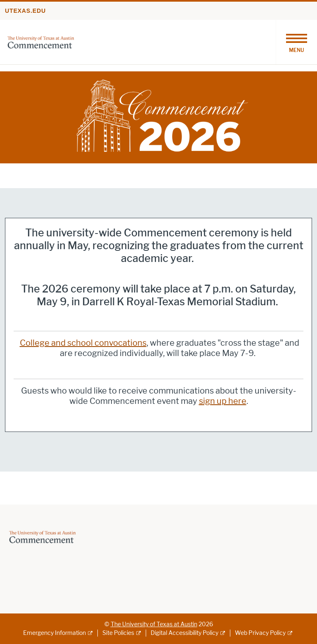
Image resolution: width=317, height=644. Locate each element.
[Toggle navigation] (296, 42)
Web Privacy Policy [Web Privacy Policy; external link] (260, 633)
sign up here (223, 401)
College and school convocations (83, 343)
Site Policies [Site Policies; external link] (118, 633)
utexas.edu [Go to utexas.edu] (25, 11)
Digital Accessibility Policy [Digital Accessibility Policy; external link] (185, 633)
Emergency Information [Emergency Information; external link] (54, 633)
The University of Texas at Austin (154, 624)
